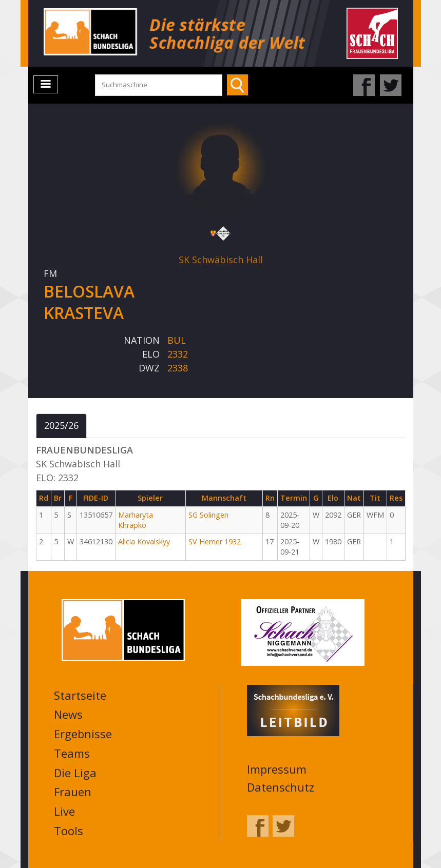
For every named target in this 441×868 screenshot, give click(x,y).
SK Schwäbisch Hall (221, 260)
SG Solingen (208, 515)
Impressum (277, 769)
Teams (72, 753)
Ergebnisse (83, 734)
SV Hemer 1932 (215, 541)
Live (64, 811)
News (68, 714)
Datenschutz (281, 787)
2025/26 (61, 425)
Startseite (80, 695)
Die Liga (75, 773)
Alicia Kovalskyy (144, 541)
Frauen (73, 792)
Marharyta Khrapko (136, 520)
